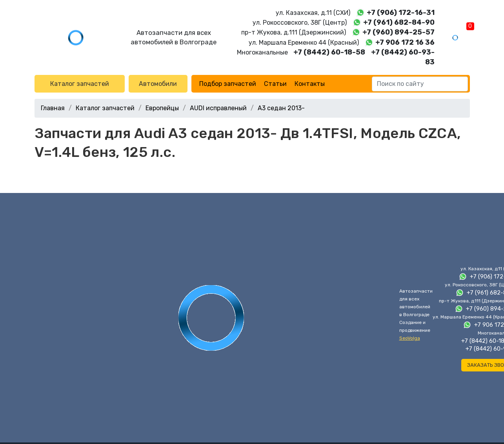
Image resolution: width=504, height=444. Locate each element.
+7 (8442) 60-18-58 (329, 52)
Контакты (310, 84)
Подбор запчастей (228, 84)
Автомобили (158, 84)
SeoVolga (410, 338)
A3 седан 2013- (281, 108)
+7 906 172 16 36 (405, 42)
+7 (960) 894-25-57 (398, 32)
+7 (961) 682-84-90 (399, 22)
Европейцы (162, 108)
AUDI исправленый (218, 108)
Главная (53, 108)
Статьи (275, 84)
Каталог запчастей (80, 84)
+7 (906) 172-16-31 (401, 13)
